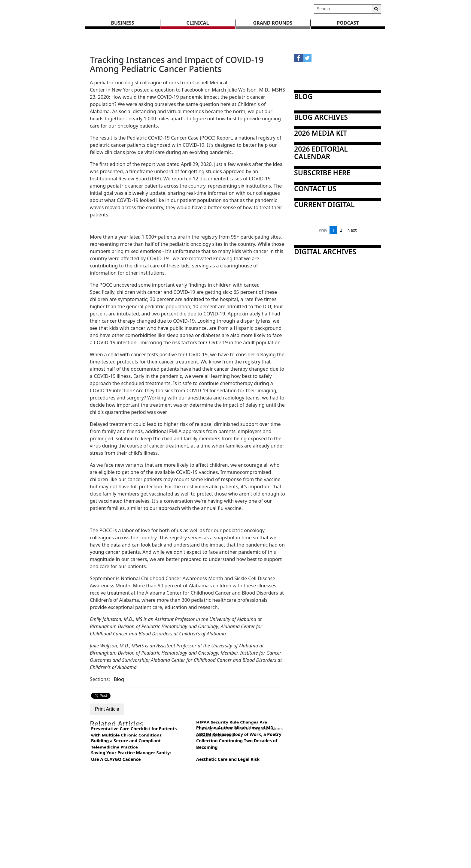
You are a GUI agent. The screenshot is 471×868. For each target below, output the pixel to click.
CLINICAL (198, 23)
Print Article (107, 709)
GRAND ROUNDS (273, 23)
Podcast (348, 23)
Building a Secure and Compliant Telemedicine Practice (126, 744)
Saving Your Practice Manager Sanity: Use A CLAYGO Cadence (131, 756)
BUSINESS (122, 23)
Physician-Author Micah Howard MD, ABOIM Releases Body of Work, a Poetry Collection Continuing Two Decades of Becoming (239, 737)
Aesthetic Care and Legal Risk (228, 759)
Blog (119, 679)
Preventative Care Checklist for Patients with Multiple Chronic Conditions (134, 732)
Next (352, 230)
